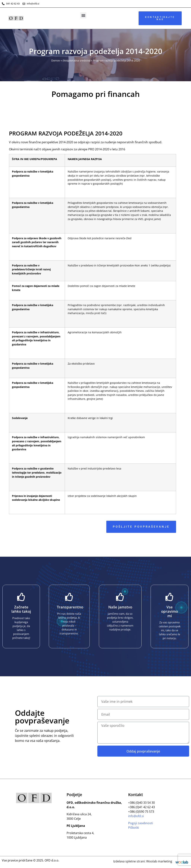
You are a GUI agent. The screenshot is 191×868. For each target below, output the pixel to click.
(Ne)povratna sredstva (76, 60)
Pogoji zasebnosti (141, 823)
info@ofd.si (136, 816)
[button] (83, 15)
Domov (56, 60)
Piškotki (134, 828)
